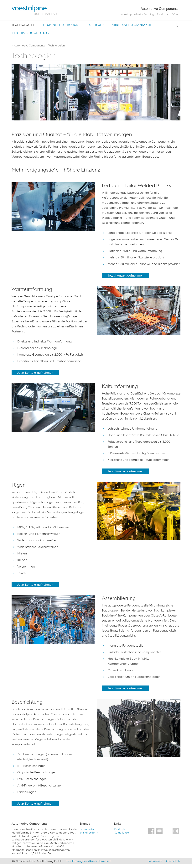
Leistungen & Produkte (62, 25)
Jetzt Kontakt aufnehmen (125, 275)
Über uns (97, 25)
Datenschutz (173, 861)
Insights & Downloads (30, 33)
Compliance (121, 833)
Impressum (155, 861)
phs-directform (89, 833)
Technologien (23, 25)
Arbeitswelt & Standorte (132, 25)
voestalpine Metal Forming (138, 14)
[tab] (23, 25)
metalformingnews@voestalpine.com (88, 861)
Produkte (163, 14)
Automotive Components (29, 45)
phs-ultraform (88, 829)
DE (175, 14)
